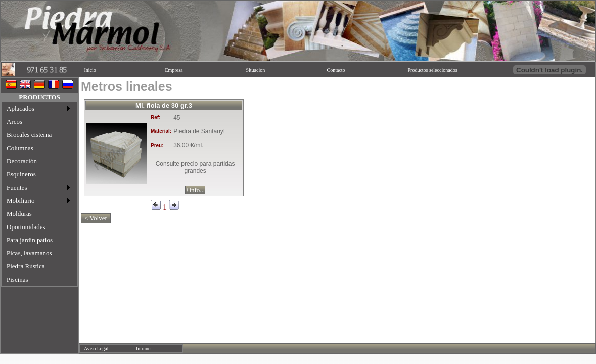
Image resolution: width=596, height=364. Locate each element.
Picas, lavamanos (29, 253)
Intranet (144, 349)
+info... (195, 190)
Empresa (174, 70)
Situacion (256, 70)
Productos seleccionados (433, 70)
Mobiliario (21, 200)
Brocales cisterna (29, 135)
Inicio (90, 70)
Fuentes (17, 187)
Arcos (14, 122)
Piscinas (17, 279)
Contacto (336, 70)
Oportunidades (26, 227)
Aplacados (20, 108)
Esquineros (21, 174)
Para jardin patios (30, 240)
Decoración (22, 161)
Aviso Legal (96, 349)
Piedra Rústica (26, 266)
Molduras (19, 214)
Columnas (20, 148)
